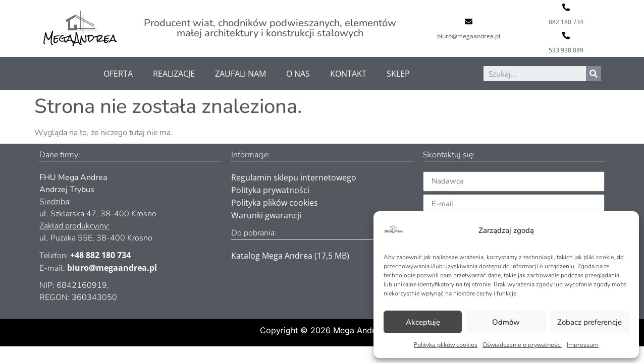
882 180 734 (566, 22)
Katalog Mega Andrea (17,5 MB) (290, 256)
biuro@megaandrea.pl (469, 36)
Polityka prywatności (270, 190)
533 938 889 (566, 50)
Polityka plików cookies (446, 345)
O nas (298, 74)
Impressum (583, 345)
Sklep (398, 74)
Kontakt (348, 74)
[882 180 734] (566, 7)
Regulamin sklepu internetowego (294, 177)
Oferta (118, 74)
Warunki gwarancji (266, 215)
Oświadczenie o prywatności (522, 345)
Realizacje (174, 74)
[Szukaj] (594, 74)
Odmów (506, 322)
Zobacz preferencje (589, 322)
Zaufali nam (240, 74)
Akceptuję (423, 322)
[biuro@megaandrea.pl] (469, 21)
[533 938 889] (566, 36)
